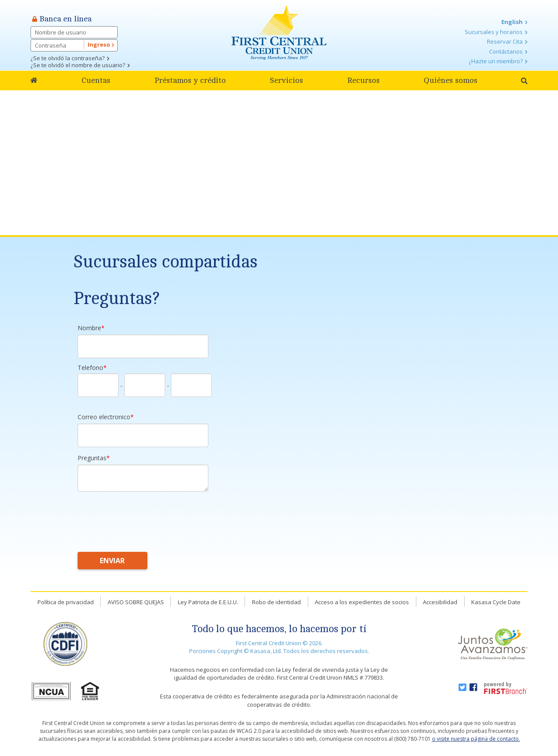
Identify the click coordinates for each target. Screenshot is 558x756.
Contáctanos (506, 51)
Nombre (89, 328)
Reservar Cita (505, 41)
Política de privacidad (66, 602)
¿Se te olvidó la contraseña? (68, 58)
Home (34, 80)
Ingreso (101, 44)
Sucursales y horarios (494, 32)
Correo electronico (104, 417)
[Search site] (524, 81)
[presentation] (144, 517)
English (512, 22)
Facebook (473, 688)
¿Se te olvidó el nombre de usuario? (78, 65)
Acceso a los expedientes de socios (362, 602)
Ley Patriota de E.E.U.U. (208, 602)
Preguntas (92, 458)
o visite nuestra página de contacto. (476, 739)
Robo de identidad (276, 602)
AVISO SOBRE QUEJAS (136, 602)
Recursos (363, 80)
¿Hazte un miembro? (496, 61)
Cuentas (96, 80)
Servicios (286, 80)
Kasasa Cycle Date (496, 602)
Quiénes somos (451, 80)
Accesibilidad (440, 602)
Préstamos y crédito (190, 80)
